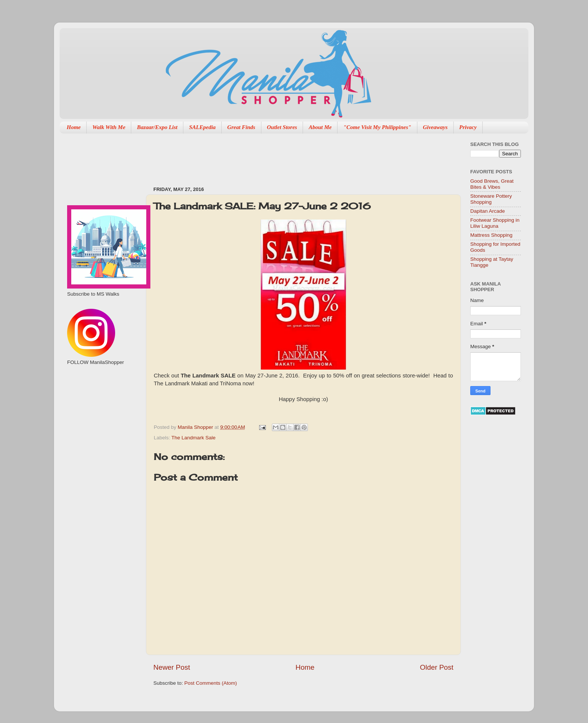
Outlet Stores (282, 127)
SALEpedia (202, 127)
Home (74, 127)
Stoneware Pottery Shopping (491, 199)
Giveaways (435, 127)
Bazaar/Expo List (157, 127)
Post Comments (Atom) (211, 683)
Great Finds (241, 127)
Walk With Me (109, 127)
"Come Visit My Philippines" (377, 127)
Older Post (437, 667)
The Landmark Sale (193, 438)
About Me (320, 127)
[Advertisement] (290, 156)
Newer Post (172, 667)
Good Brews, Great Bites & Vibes (492, 184)
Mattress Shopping (491, 235)
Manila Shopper (196, 427)
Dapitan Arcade (487, 211)
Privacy (468, 127)
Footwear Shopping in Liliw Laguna (495, 223)
